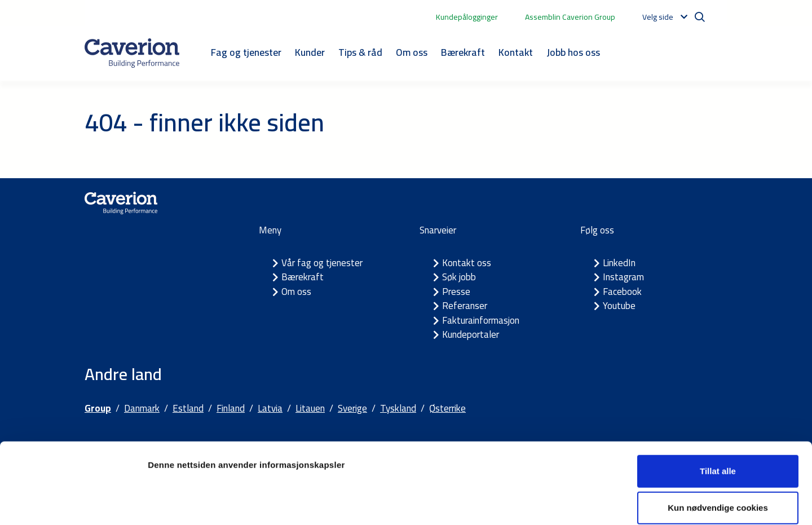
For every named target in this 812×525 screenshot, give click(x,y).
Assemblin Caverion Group (570, 17)
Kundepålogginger (467, 17)
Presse (456, 292)
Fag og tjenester (246, 52)
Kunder (310, 52)
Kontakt (516, 52)
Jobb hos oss (573, 52)
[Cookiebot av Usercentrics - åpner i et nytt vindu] (73, 503)
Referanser (465, 306)
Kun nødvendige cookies (718, 451)
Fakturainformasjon (481, 320)
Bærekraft (463, 52)
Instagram (623, 277)
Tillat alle (718, 414)
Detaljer (601, 503)
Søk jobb (459, 277)
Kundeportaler (471, 334)
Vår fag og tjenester (322, 263)
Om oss (412, 52)
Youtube (619, 306)
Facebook (622, 292)
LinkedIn (619, 263)
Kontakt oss (467, 263)
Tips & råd (360, 52)
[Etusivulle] (132, 53)
